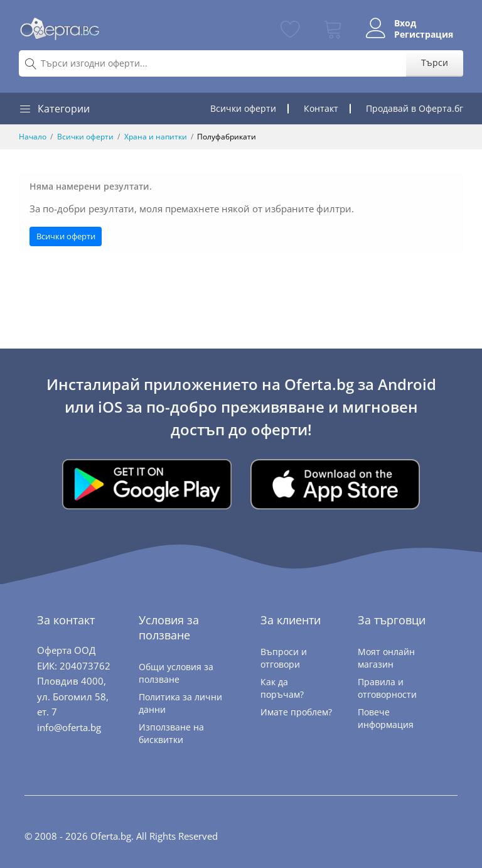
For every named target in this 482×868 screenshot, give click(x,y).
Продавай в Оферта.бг (415, 108)
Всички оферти (243, 108)
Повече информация (386, 718)
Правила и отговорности (387, 688)
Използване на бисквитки (171, 733)
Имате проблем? (296, 712)
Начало (33, 137)
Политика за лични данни (180, 703)
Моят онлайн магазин (386, 658)
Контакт (321, 108)
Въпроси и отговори (284, 658)
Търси (435, 62)
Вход (405, 23)
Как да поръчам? (282, 688)
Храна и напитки (156, 137)
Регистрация (424, 35)
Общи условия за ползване (176, 673)
